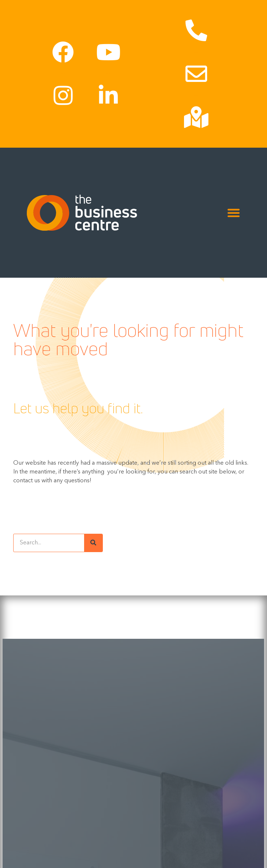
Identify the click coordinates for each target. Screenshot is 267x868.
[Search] (93, 543)
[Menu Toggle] (234, 213)
